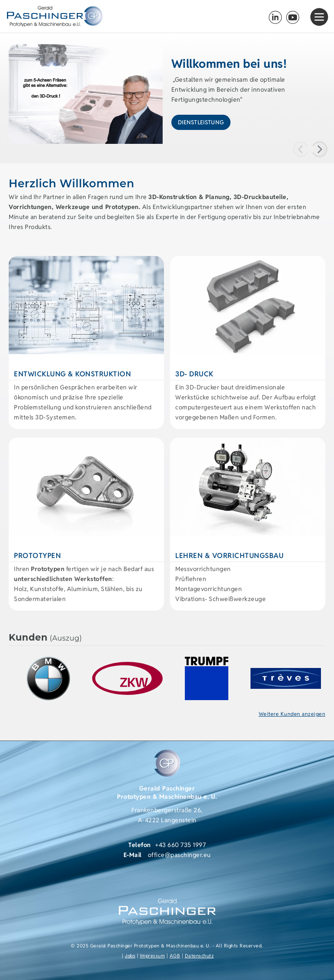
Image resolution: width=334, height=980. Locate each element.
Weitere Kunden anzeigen (292, 714)
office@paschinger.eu (179, 855)
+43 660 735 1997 (180, 845)
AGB (175, 956)
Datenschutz (199, 956)
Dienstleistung (201, 122)
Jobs (130, 956)
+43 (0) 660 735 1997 (258, 17)
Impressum (153, 956)
